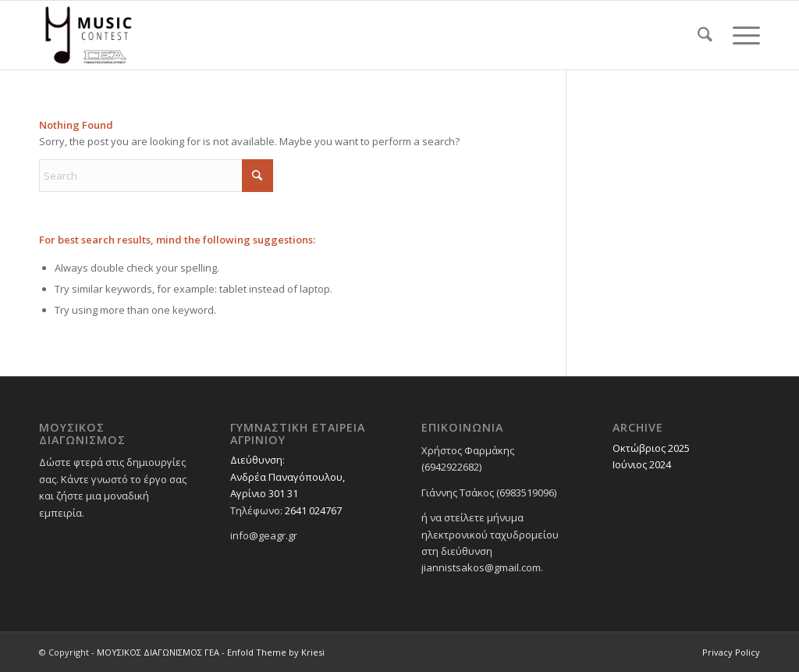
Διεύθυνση (256, 460)
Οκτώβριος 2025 (651, 448)
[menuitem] (705, 35)
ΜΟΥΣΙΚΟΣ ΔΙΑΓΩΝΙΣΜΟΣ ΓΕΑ (158, 652)
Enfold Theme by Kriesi (276, 652)
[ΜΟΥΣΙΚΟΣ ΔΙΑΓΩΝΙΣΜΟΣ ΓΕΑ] (89, 35)
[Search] (705, 35)
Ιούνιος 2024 (642, 464)
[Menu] (741, 35)
